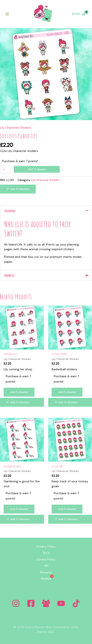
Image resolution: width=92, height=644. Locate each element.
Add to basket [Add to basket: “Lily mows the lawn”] (19, 509)
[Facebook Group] (46, 603)
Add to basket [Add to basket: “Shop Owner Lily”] (19, 392)
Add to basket (37, 169)
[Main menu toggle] (7, 14)
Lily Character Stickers (16, 128)
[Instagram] (16, 603)
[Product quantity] (5, 170)
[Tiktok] (76, 603)
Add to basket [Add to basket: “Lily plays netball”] (67, 392)
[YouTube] (61, 603)
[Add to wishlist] (18, 189)
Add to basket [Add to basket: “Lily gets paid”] (67, 509)
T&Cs (46, 553)
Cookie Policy (46, 559)
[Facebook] (31, 603)
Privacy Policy (46, 546)
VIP (46, 566)
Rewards (46, 572)
